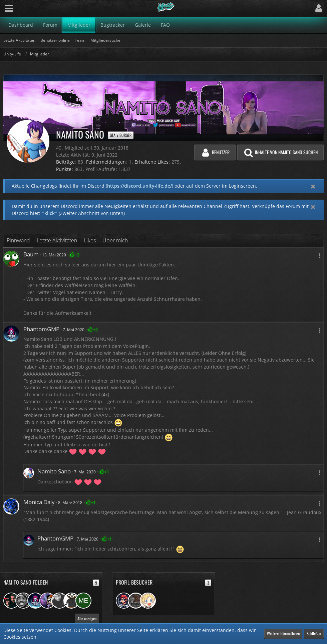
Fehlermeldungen (106, 162)
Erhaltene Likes (151, 162)
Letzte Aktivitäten (57, 240)
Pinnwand (18, 240)
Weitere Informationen (283, 633)
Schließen (314, 633)
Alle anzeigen (87, 618)
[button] (9, 8)
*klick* (50, 213)
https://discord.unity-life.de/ (139, 186)
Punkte (64, 169)
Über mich (115, 240)
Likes (90, 240)
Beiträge (65, 162)
